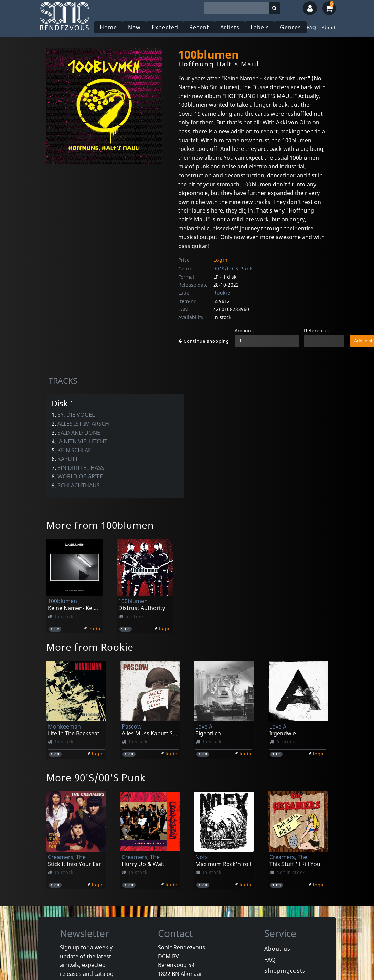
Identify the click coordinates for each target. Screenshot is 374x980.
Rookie (222, 293)
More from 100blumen (100, 525)
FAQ (311, 27)
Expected (165, 27)
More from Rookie (90, 647)
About (329, 27)
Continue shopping (204, 341)
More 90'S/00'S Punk (96, 777)
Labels (260, 27)
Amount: (244, 331)
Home (108, 27)
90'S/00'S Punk (233, 269)
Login (221, 260)
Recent (199, 27)
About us (277, 949)
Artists (230, 27)
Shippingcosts (285, 971)
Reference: (317, 331)
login (94, 629)
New (134, 27)
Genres (291, 27)
